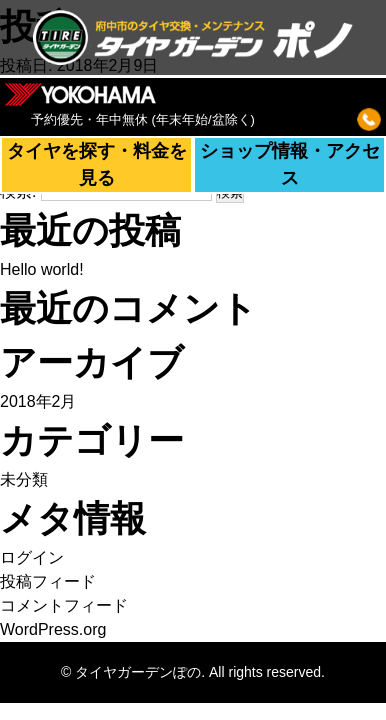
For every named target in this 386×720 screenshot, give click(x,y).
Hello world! (42, 269)
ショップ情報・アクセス (290, 164)
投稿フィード (48, 581)
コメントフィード (64, 605)
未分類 (24, 479)
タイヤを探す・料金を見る (97, 164)
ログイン (32, 557)
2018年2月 (38, 401)
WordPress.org (53, 629)
